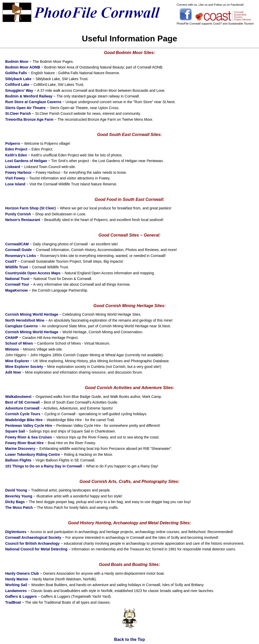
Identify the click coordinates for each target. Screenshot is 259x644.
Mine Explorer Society (24, 367)
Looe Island (15, 184)
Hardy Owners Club (22, 573)
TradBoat (13, 602)
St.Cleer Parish (18, 113)
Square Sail (15, 431)
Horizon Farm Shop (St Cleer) (30, 208)
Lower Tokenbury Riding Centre (33, 454)
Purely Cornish (18, 214)
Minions (12, 349)
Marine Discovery (20, 449)
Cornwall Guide (19, 250)
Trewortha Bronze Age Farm (29, 119)
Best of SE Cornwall (22, 402)
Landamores (16, 591)
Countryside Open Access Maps (33, 273)
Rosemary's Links (21, 256)
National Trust (17, 279)
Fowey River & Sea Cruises (29, 437)
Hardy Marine (17, 579)
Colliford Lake (17, 85)
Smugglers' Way (19, 90)
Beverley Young (19, 496)
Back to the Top (130, 639)
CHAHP (12, 338)
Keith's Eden (16, 155)
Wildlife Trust (17, 267)
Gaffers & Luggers (21, 596)
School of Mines (19, 343)
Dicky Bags (15, 502)
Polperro (13, 143)
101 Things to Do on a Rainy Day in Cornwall (44, 466)
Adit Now (13, 372)
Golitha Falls (16, 73)
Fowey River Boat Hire (24, 443)
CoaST (11, 261)
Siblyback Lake (18, 79)
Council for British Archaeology (32, 543)
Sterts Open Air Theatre (26, 108)
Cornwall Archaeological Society (33, 537)
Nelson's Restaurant (23, 220)
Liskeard (13, 167)
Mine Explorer (17, 361)
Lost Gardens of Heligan (26, 161)
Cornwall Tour (17, 284)
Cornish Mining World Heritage (32, 314)
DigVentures (16, 532)
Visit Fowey (15, 178)
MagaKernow (16, 290)
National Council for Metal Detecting (36, 549)
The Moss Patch (19, 507)
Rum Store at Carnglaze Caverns (33, 102)
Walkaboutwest (18, 397)
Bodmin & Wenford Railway (29, 96)
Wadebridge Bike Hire (24, 420)
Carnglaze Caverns (21, 326)
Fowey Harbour (18, 172)
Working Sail (16, 585)
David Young (16, 490)
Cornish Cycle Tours (23, 414)
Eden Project (16, 149)
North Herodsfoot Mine (25, 320)
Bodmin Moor (17, 62)
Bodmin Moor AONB (23, 67)
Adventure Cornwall (22, 408)
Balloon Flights (18, 460)
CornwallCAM (17, 244)
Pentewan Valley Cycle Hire (29, 426)
